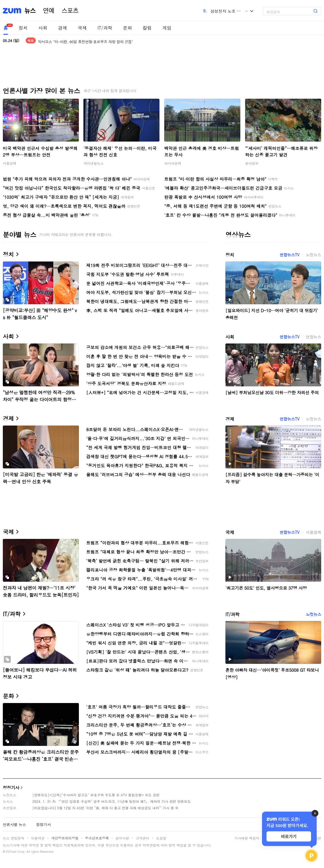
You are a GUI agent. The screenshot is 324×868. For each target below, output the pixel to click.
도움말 (161, 838)
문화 (127, 28)
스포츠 (70, 11)
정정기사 (11, 787)
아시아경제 (173, 163)
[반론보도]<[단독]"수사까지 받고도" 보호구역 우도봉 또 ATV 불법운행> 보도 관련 (96, 795)
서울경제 (10, 163)
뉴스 (30, 11)
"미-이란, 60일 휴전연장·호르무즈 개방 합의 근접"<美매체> (85, 40)
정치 (23, 28)
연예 (49, 11)
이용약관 (38, 838)
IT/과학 (105, 28)
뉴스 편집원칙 (14, 838)
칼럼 (147, 28)
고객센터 (143, 838)
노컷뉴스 (314, 255)
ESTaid (11, 852)
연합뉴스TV (289, 255)
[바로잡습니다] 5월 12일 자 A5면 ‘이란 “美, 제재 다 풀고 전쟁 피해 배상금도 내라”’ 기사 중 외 (106, 808)
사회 (43, 28)
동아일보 (252, 163)
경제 (63, 28)
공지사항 (122, 838)
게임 (167, 28)
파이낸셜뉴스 (94, 163)
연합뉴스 (314, 337)
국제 (82, 28)
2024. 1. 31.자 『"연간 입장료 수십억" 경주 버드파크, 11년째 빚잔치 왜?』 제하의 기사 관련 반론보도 (112, 801)
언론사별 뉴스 (14, 824)
